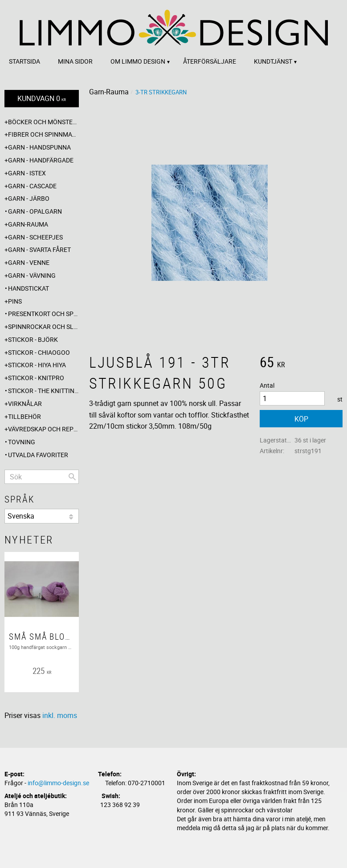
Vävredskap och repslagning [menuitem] (43, 429)
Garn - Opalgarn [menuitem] (35, 211)
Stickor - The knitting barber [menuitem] (43, 391)
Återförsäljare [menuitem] (210, 61)
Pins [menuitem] (15, 301)
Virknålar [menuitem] (25, 404)
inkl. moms (60, 715)
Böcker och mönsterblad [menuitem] (43, 122)
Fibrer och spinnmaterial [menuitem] (43, 134)
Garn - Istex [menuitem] (27, 173)
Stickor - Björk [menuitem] (33, 339)
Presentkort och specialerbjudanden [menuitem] (43, 314)
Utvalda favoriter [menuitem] (38, 455)
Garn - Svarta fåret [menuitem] (39, 249)
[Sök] (72, 477)
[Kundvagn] (42, 99)
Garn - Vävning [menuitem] (32, 275)
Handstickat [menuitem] (29, 288)
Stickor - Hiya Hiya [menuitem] (37, 365)
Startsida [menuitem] (24, 61)
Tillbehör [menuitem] (24, 416)
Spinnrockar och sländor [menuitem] (43, 327)
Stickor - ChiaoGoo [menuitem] (39, 352)
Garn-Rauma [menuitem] (28, 224)
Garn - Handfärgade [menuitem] (41, 160)
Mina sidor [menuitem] (75, 61)
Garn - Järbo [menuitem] (29, 198)
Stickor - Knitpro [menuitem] (36, 378)
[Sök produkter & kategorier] (42, 477)
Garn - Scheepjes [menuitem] (35, 237)
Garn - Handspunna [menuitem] (39, 147)
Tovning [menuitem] (22, 442)
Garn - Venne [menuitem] (29, 262)
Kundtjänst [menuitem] (273, 61)
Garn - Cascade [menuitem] (32, 186)
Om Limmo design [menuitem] (138, 61)
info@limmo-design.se (58, 783)
